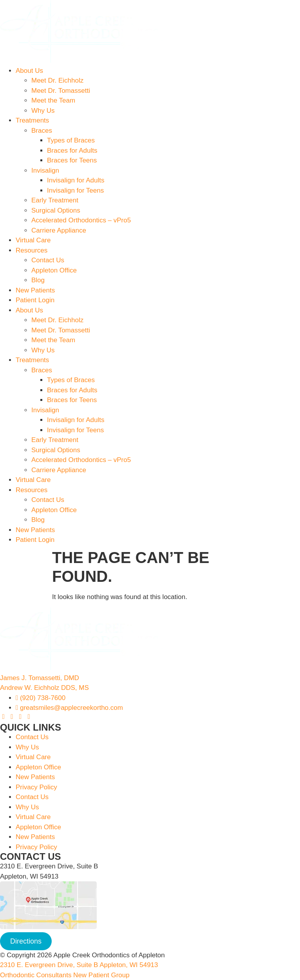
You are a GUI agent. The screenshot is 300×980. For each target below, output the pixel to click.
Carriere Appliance (59, 230)
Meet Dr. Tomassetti (61, 91)
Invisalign (45, 171)
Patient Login (35, 300)
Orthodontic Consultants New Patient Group (65, 975)
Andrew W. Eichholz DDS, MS (44, 688)
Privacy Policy (36, 787)
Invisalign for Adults (76, 180)
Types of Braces (71, 140)
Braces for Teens (72, 160)
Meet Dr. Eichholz (57, 80)
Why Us (43, 111)
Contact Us (48, 260)
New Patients (35, 290)
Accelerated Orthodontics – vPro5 (81, 220)
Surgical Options (56, 210)
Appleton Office (54, 270)
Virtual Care (33, 240)
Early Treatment (55, 200)
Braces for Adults (72, 151)
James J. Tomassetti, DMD (40, 678)
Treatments (32, 120)
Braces (42, 131)
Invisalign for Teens (75, 190)
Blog (38, 280)
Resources (32, 250)
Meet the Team (53, 100)
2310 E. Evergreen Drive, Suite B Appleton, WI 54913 (79, 965)
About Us (29, 71)
